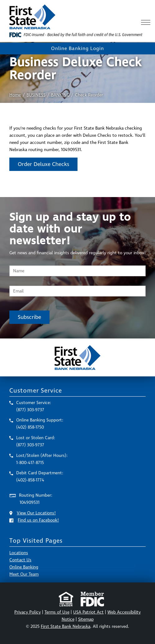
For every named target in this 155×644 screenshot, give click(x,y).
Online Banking (24, 567)
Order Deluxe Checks (43, 164)
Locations (19, 553)
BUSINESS (36, 95)
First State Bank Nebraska (66, 626)
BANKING (60, 95)
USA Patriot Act (88, 612)
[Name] (77, 271)
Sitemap (86, 619)
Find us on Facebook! (38, 520)
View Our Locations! (36, 513)
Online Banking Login (77, 48)
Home (15, 95)
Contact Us (20, 560)
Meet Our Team (24, 574)
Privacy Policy (28, 612)
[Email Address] (77, 291)
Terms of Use (57, 612)
